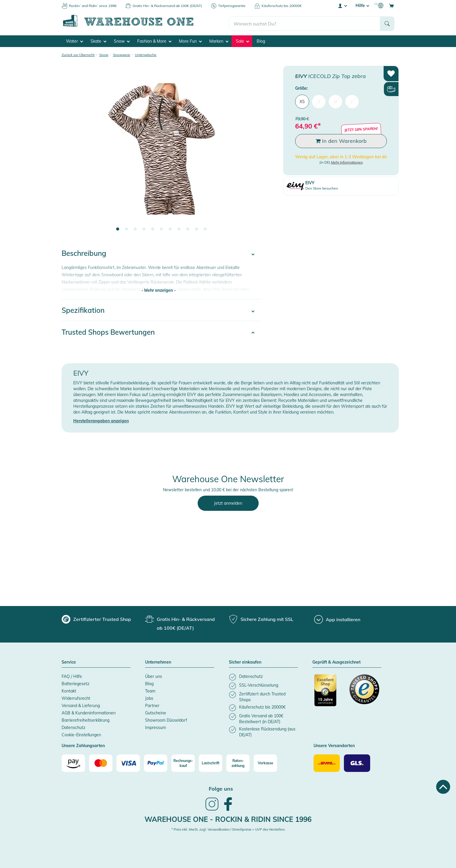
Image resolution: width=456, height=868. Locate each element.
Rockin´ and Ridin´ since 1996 (93, 6)
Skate (98, 40)
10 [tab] (196, 228)
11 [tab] (205, 228)
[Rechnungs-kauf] (183, 761)
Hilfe (362, 6)
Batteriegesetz (75, 682)
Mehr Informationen (347, 160)
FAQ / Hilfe (72, 675)
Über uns (154, 675)
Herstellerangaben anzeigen (101, 419)
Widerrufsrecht (76, 697)
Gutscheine (156, 711)
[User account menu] (342, 6)
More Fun (190, 40)
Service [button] (69, 661)
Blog (261, 40)
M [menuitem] (335, 100)
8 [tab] (179, 228)
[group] (96, 617)
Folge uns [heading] (221, 787)
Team (150, 689)
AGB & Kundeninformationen (89, 711)
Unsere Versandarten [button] (334, 744)
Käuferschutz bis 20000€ (282, 6)
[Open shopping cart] (391, 6)
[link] (212, 808)
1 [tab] (118, 228)
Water (74, 40)
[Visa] (128, 761)
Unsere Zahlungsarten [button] (83, 744)
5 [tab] (153, 228)
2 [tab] (126, 228)
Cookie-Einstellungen (81, 733)
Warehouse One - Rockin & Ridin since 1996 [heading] (228, 817)
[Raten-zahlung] (238, 761)
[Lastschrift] (210, 761)
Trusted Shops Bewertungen (108, 330)
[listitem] (263, 675)
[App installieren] (337, 618)
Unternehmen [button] (158, 661)
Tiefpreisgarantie (232, 6)
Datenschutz (73, 726)
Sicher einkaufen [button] (245, 661)
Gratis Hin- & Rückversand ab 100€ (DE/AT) (167, 6)
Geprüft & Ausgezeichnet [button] (336, 661)
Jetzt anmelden (228, 501)
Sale (242, 40)
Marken (219, 40)
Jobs (149, 697)
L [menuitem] (352, 100)
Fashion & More (154, 40)
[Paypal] (156, 761)
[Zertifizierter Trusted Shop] (329, 692)
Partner (152, 704)
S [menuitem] (319, 100)
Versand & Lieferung (81, 704)
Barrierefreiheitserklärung (86, 718)
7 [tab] (170, 228)
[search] (305, 21)
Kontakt (69, 689)
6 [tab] (161, 228)
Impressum (155, 726)
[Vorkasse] (265, 761)
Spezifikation (83, 308)
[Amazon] (73, 761)
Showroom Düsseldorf (166, 718)
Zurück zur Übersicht (78, 53)
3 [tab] (135, 228)
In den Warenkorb (341, 139)
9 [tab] (188, 228)
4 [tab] (144, 228)
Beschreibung (84, 251)
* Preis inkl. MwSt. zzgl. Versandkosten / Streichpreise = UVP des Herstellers (228, 828)
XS (302, 100)
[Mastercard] (101, 761)
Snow (122, 40)
